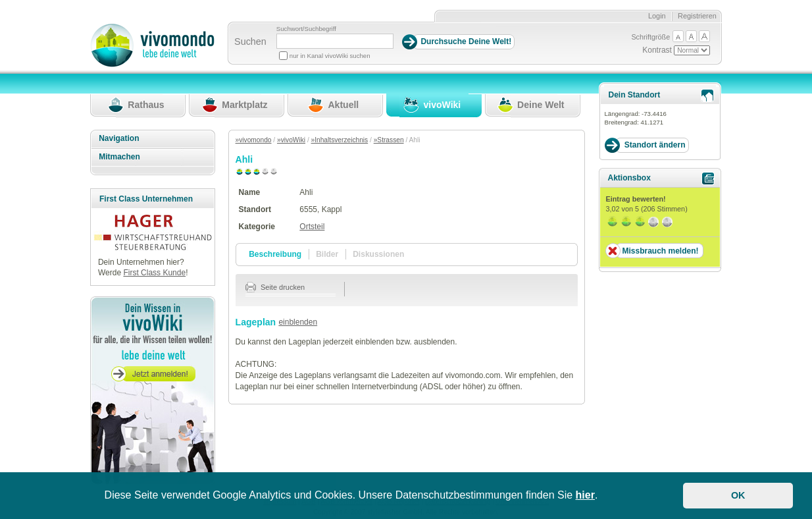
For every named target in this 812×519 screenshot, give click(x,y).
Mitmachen (119, 157)
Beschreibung (275, 254)
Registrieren (697, 16)
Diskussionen (378, 254)
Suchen (250, 41)
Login (657, 16)
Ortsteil (312, 227)
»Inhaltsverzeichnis (340, 140)
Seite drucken (275, 287)
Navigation (119, 138)
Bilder (327, 254)
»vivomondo (254, 140)
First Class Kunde (154, 273)
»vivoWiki (291, 140)
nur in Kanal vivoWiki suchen (330, 56)
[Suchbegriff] (335, 41)
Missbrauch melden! (660, 251)
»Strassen (389, 140)
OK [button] (738, 495)
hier (585, 495)
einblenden (298, 322)
